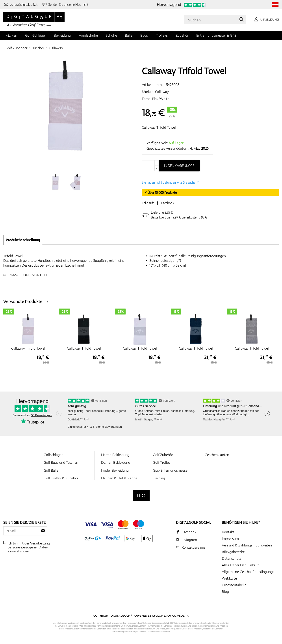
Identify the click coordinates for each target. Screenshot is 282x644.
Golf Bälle (51, 470)
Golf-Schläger (35, 35)
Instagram (189, 540)
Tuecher (38, 48)
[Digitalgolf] (141, 496)
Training (159, 478)
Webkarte (229, 578)
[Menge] (150, 166)
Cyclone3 (159, 616)
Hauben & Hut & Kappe (119, 478)
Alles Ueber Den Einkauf (240, 565)
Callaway (56, 48)
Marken (11, 35)
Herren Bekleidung (115, 455)
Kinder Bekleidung (115, 470)
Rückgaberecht (233, 552)
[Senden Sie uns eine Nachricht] (65, 4)
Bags (144, 35)
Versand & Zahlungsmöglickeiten (247, 545)
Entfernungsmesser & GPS (216, 35)
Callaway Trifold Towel (159, 127)
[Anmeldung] (266, 19)
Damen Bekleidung (116, 462)
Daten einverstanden (28, 549)
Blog (225, 591)
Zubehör (182, 35)
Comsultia (180, 616)
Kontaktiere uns (194, 547)
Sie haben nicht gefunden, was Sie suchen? (170, 182)
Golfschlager (53, 455)
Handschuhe (88, 35)
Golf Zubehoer (16, 48)
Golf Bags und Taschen (61, 462)
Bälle (129, 35)
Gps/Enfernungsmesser (171, 470)
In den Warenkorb (179, 166)
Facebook (168, 203)
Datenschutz (232, 558)
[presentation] (47, 302)
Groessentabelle (234, 585)
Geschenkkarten (217, 455)
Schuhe (111, 35)
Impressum (230, 539)
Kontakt (228, 532)
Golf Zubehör (163, 455)
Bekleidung (62, 35)
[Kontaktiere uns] (20, 4)
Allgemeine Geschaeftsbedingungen (249, 572)
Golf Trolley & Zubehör (61, 478)
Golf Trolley (162, 462)
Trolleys (162, 35)
